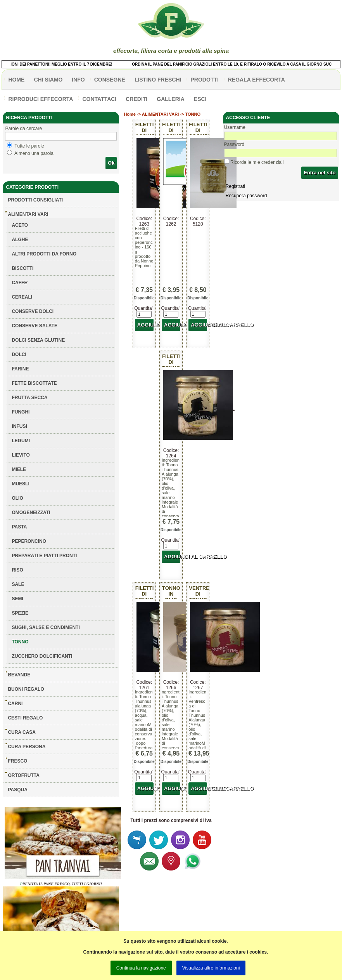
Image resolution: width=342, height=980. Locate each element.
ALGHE (20, 240)
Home (130, 114)
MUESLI (20, 484)
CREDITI (136, 99)
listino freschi (158, 80)
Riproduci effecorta (41, 99)
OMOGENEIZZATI (31, 513)
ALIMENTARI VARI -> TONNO (171, 114)
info (78, 80)
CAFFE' (20, 283)
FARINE (20, 369)
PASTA (19, 527)
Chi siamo (48, 80)
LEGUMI (21, 441)
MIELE (19, 469)
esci (200, 99)
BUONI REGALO (26, 689)
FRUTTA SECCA (29, 398)
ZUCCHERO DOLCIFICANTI (42, 656)
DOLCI (19, 354)
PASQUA (17, 790)
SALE (18, 584)
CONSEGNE (110, 80)
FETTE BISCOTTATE (34, 383)
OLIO (17, 498)
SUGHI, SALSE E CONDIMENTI (46, 627)
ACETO (20, 225)
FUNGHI (21, 412)
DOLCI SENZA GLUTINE (38, 340)
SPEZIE (20, 613)
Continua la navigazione (141, 968)
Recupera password (246, 196)
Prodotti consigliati (35, 200)
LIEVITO (21, 455)
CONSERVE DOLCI (33, 311)
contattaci (99, 99)
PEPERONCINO (29, 541)
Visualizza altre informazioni (211, 968)
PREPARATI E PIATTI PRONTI (44, 556)
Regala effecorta (256, 80)
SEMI (17, 599)
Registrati (236, 186)
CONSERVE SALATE (35, 326)
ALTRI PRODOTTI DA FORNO (44, 254)
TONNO (20, 642)
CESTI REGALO (25, 718)
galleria (171, 99)
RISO (17, 570)
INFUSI (19, 426)
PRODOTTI (204, 80)
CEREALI (22, 297)
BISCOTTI (22, 268)
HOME (16, 80)
